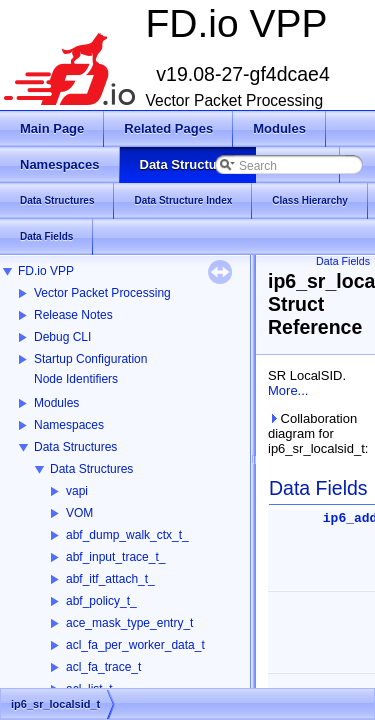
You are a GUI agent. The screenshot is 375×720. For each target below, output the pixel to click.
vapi (77, 491)
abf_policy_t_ (101, 601)
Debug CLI (62, 337)
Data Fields (343, 261)
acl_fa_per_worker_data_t (135, 645)
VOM (79, 513)
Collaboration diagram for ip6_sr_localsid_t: (317, 433)
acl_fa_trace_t (103, 667)
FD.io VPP (46, 271)
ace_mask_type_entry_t (129, 623)
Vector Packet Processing (102, 293)
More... (288, 390)
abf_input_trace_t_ (115, 557)
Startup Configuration (90, 359)
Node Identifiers (76, 379)
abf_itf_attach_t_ (110, 579)
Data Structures (75, 447)
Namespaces (69, 425)
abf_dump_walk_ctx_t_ (127, 535)
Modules (56, 403)
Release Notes (73, 315)
